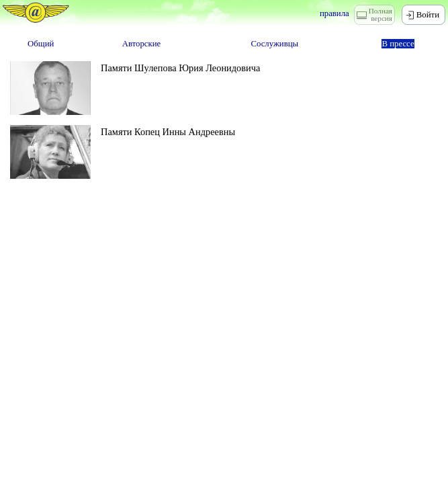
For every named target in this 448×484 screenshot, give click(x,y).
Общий (41, 44)
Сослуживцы (274, 44)
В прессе (398, 44)
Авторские (142, 44)
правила (334, 13)
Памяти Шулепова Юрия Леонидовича (180, 68)
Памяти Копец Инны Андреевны (168, 132)
